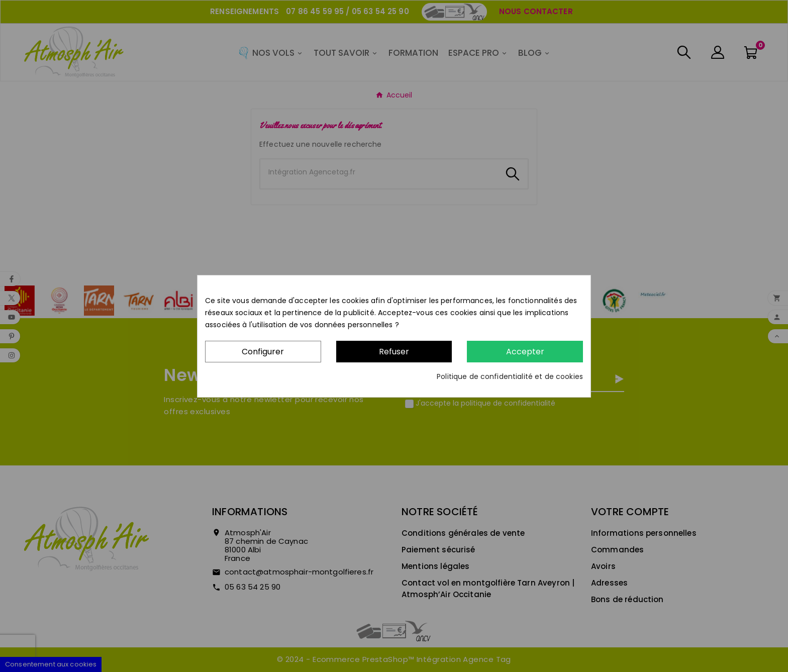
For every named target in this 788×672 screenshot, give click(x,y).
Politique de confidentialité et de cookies (510, 376)
